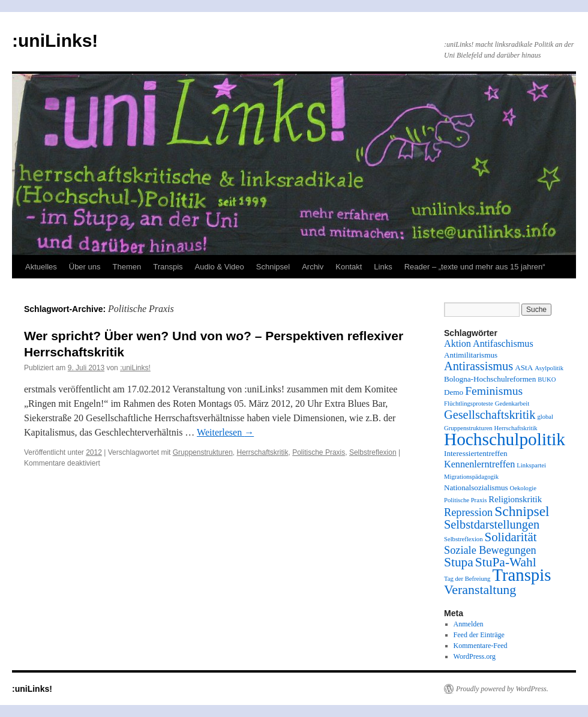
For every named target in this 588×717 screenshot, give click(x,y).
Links (383, 267)
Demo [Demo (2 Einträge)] (454, 392)
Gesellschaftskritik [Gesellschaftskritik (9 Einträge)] (490, 415)
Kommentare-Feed (481, 646)
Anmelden (469, 624)
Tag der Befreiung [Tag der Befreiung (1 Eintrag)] (467, 579)
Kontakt (349, 267)
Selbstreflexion (373, 452)
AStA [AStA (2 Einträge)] (524, 367)
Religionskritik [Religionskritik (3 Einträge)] (515, 499)
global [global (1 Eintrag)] (545, 417)
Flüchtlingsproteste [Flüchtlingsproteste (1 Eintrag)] (469, 403)
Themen (127, 267)
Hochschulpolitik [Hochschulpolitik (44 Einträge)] (505, 439)
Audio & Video (220, 267)
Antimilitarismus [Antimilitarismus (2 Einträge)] (471, 355)
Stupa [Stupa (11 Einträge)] (459, 562)
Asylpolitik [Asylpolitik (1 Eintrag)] (549, 368)
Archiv (313, 267)
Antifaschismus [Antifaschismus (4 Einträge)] (503, 344)
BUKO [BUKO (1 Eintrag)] (547, 379)
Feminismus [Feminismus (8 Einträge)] (494, 391)
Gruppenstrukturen (203, 452)
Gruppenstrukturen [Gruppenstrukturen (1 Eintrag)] (468, 428)
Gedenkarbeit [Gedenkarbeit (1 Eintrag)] (512, 403)
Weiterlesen (225, 432)
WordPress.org (475, 656)
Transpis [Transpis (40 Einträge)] (521, 575)
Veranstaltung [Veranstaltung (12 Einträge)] (480, 590)
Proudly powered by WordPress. (502, 689)
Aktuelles (41, 267)
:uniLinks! (55, 40)
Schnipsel (273, 267)
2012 (94, 452)
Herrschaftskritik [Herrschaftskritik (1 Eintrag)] (516, 428)
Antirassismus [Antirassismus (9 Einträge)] (478, 366)
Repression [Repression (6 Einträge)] (468, 512)
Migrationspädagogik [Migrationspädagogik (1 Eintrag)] (471, 477)
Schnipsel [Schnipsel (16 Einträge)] (522, 511)
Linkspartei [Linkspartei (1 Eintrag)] (531, 465)
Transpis (168, 267)
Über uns (85, 267)
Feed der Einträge (479, 635)
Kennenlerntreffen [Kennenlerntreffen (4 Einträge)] (479, 464)
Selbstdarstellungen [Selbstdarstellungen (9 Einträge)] (492, 524)
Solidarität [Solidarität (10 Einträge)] (511, 537)
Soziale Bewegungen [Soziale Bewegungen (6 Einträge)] (490, 550)
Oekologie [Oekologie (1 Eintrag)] (523, 488)
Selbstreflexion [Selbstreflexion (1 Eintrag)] (463, 539)
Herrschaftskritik (263, 452)
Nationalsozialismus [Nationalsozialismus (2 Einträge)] (476, 487)
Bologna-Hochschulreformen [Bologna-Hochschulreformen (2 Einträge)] (490, 379)
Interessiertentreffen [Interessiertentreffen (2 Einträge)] (476, 453)
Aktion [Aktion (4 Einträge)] (457, 344)
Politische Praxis (319, 452)
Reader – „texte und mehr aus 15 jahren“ (475, 267)
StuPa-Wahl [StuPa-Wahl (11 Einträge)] (506, 562)
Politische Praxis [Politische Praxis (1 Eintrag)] (465, 500)
